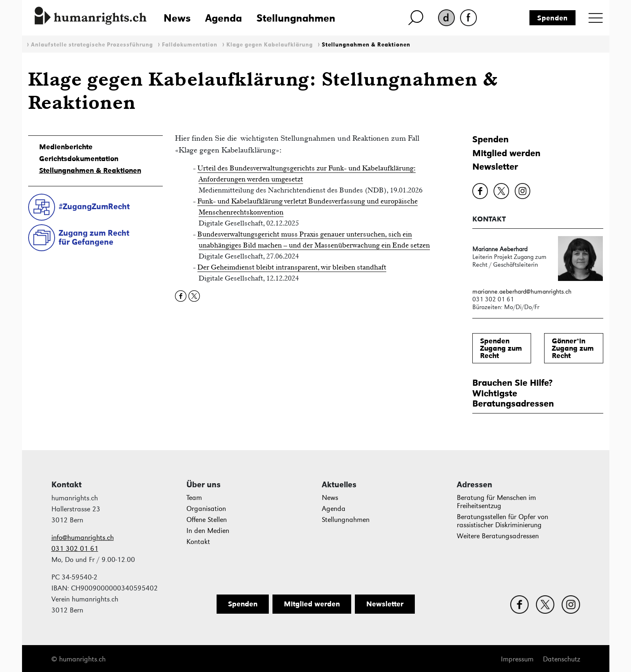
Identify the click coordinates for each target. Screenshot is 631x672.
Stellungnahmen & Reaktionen (366, 45)
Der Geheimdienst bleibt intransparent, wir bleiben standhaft (292, 267)
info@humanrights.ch (83, 538)
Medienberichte (66, 147)
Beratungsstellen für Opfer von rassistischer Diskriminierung (503, 521)
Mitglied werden (506, 153)
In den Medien (208, 531)
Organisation (206, 509)
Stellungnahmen (296, 18)
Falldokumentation (190, 45)
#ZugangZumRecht (94, 206)
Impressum (517, 659)
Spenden (552, 18)
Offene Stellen (207, 520)
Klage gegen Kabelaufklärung (270, 45)
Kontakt (198, 542)
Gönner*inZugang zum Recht (573, 348)
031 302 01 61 (75, 549)
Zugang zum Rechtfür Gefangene (94, 238)
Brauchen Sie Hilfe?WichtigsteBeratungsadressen (513, 393)
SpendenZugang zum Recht (501, 348)
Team (194, 498)
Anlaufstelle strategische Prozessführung (92, 45)
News (177, 18)
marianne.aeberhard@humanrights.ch (522, 291)
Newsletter (495, 167)
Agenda (224, 18)
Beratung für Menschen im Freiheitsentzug (496, 502)
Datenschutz (561, 659)
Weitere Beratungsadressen (498, 536)
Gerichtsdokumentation (79, 159)
